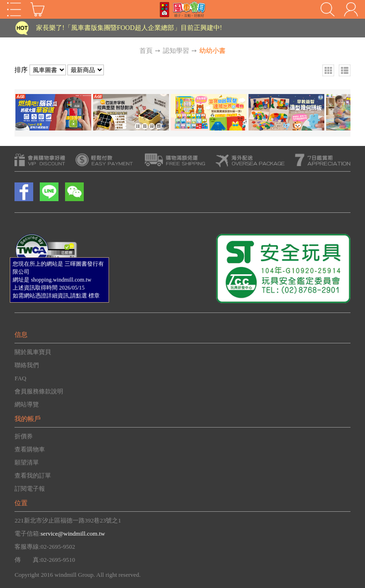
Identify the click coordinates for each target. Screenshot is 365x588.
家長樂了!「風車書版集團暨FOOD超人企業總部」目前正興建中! (129, 28)
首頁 (146, 51)
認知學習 (176, 51)
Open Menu (14, 9)
